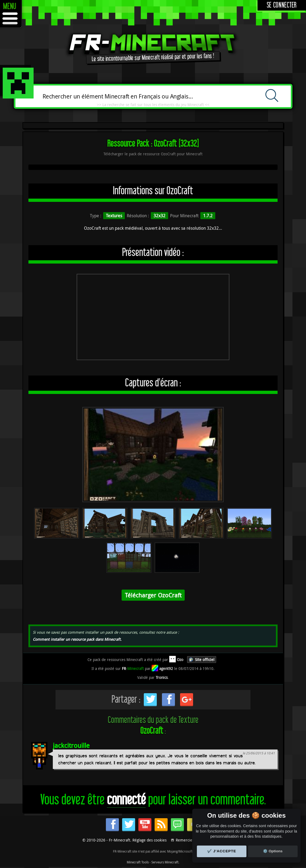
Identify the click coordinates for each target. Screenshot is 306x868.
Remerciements (189, 840)
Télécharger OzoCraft (153, 595)
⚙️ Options (273, 851)
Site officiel (205, 660)
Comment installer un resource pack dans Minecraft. (77, 639)
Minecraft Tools (138, 862)
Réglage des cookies (149, 840)
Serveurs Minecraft (165, 862)
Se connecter (282, 5)
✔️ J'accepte (222, 851)
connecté (126, 800)
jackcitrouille (71, 745)
